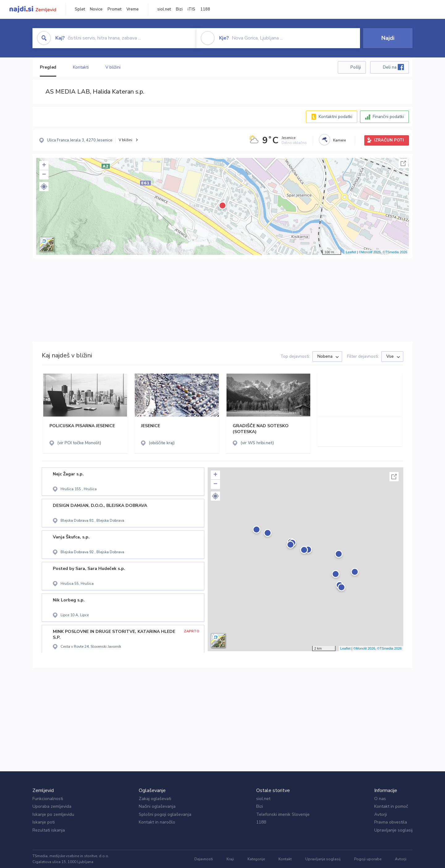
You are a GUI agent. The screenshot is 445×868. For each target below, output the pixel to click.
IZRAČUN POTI (389, 140)
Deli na (393, 67)
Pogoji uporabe (368, 859)
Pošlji (356, 67)
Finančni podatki (388, 117)
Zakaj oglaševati (155, 799)
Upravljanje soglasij (393, 830)
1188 (205, 9)
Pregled (48, 67)
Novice (96, 9)
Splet (80, 9)
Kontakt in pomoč (391, 806)
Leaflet (351, 252)
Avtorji (381, 814)
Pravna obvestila (391, 822)
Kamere (339, 140)
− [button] (44, 175)
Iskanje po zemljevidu (53, 814)
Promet (114, 9)
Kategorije (256, 859)
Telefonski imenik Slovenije (283, 814)
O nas (380, 799)
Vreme (133, 9)
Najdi (388, 38)
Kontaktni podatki (335, 117)
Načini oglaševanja (157, 806)
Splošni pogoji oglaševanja (165, 814)
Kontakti (81, 67)
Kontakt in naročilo (157, 822)
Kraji (230, 859)
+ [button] (44, 166)
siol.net (164, 9)
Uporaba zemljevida (52, 806)
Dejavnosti (204, 859)
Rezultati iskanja (49, 830)
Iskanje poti (44, 822)
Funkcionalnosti (48, 799)
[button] (44, 187)
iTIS (191, 9)
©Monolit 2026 (370, 252)
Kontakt (285, 859)
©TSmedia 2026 (395, 252)
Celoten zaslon (403, 163)
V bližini (113, 67)
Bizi (179, 9)
